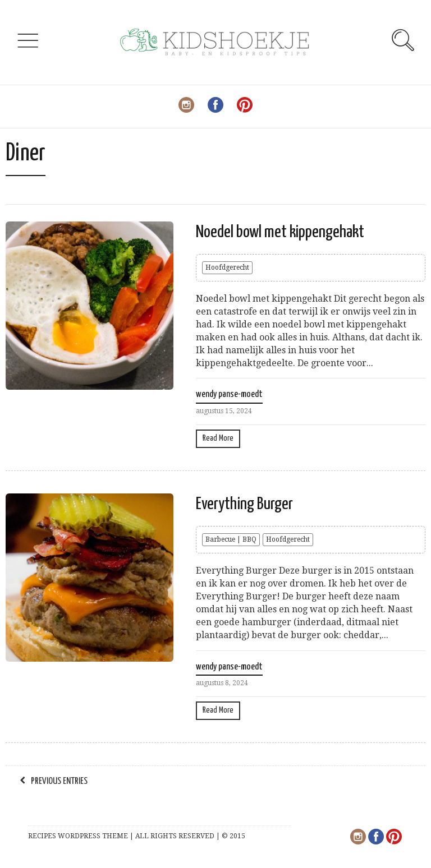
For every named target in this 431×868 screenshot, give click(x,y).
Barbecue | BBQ (231, 539)
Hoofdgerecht (227, 267)
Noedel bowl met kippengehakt (280, 232)
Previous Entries (59, 781)
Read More (218, 438)
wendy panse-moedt (229, 394)
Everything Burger (244, 504)
